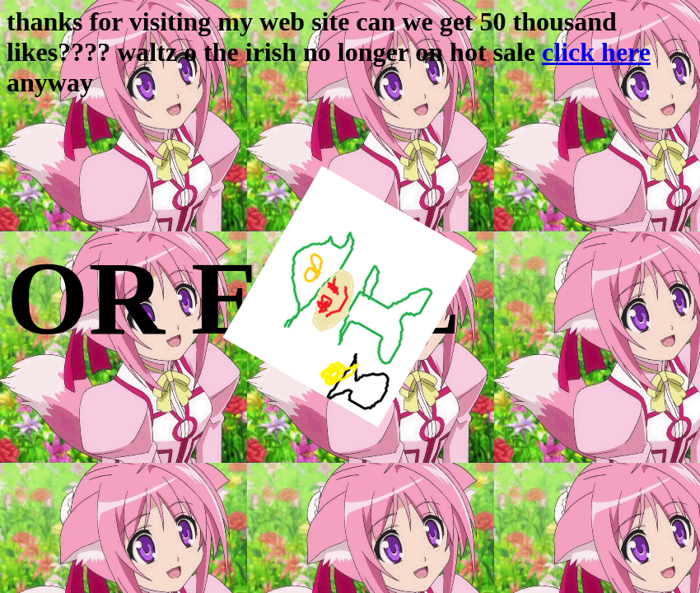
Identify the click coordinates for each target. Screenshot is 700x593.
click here (596, 52)
